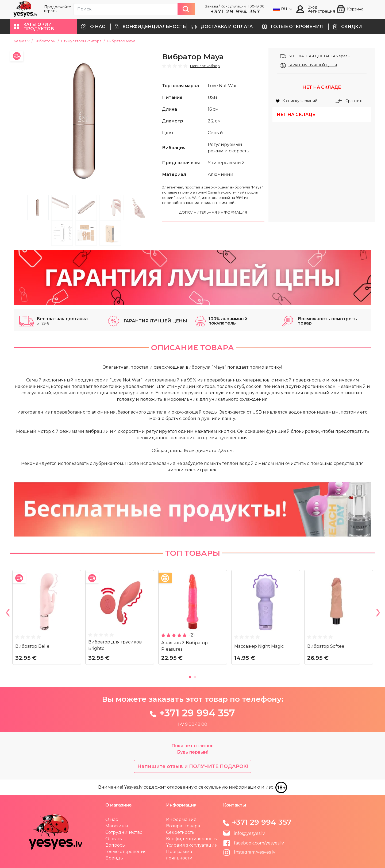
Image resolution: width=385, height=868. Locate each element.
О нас (112, 819)
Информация (181, 819)
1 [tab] (38, 208)
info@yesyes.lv (249, 833)
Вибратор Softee (326, 646)
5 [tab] (134, 208)
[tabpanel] (86, 120)
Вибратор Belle (32, 646)
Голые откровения (126, 852)
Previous (7, 614)
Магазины (117, 826)
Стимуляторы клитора (81, 41)
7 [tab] (86, 233)
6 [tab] (62, 233)
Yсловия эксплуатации (192, 845)
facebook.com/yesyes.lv (253, 843)
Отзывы (114, 839)
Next (378, 614)
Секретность (180, 832)
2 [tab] (62, 208)
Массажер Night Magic (259, 646)
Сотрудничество (124, 832)
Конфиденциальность (191, 839)
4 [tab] (110, 208)
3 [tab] (86, 208)
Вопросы (115, 845)
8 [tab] (110, 233)
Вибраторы (45, 41)
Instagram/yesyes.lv (249, 852)
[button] (44, 27)
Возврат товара (183, 826)
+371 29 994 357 (235, 11)
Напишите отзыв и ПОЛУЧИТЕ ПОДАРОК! (193, 766)
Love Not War (222, 86)
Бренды (115, 858)
